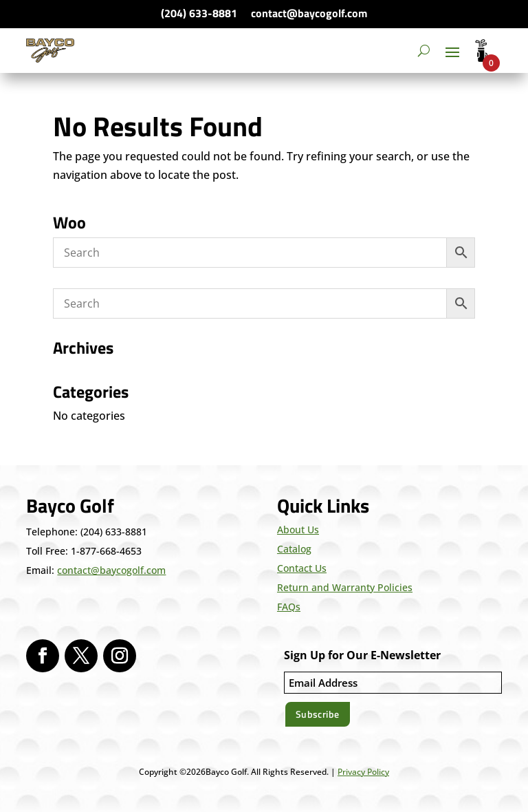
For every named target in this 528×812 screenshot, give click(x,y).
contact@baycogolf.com (309, 13)
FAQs (289, 607)
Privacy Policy (363, 772)
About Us (298, 530)
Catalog (294, 549)
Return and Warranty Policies (345, 587)
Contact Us (302, 568)
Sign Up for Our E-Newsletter (362, 655)
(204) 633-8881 (199, 13)
